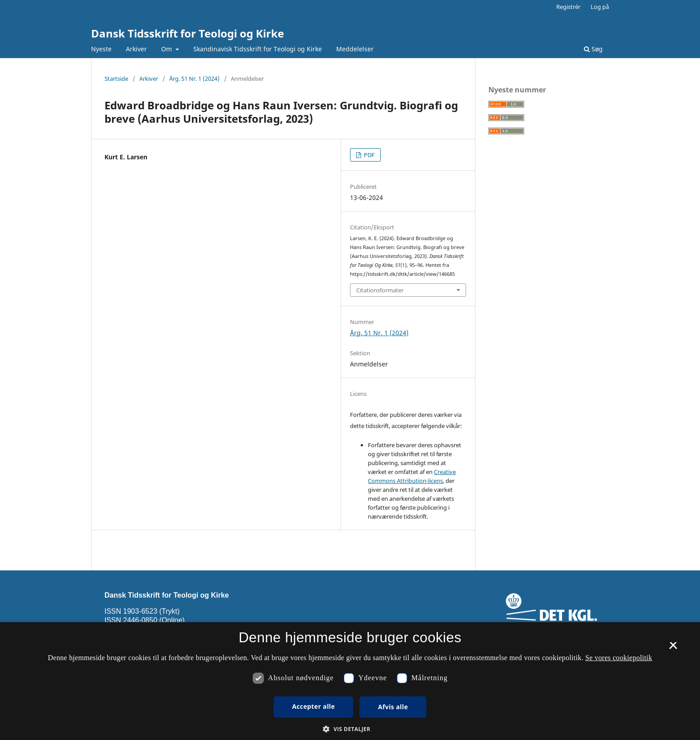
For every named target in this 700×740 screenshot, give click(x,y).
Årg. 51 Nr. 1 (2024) (194, 79)
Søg (593, 49)
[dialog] (350, 681)
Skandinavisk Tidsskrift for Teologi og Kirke (258, 49)
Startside (116, 79)
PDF (369, 155)
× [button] (673, 649)
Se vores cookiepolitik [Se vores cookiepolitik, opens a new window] (619, 658)
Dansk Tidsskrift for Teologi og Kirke (187, 33)
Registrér (568, 7)
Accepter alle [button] (313, 706)
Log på (600, 7)
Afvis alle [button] (393, 707)
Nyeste (101, 49)
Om (167, 49)
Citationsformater (380, 290)
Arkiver (136, 49)
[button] (350, 729)
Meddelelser (355, 49)
